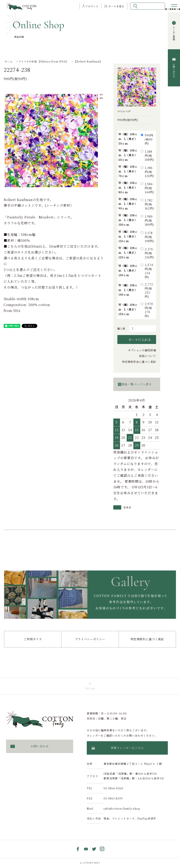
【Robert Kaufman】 (88, 61)
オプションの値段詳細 (142, 350)
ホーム (9, 61)
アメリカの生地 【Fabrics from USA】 (43, 61)
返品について (148, 356)
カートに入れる (137, 339)
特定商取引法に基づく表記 (139, 362)
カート (116, 6)
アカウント (92, 6)
